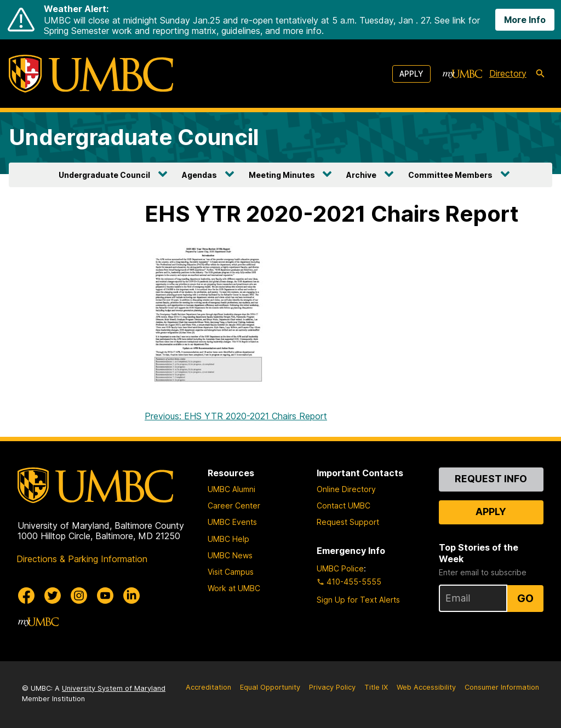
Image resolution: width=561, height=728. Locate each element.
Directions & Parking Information (82, 559)
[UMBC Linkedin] (131, 596)
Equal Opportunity (270, 687)
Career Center (234, 505)
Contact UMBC (344, 505)
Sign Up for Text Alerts (358, 600)
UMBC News (230, 555)
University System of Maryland (114, 688)
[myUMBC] (462, 74)
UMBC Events (232, 522)
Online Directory (346, 489)
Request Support (348, 522)
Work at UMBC (234, 588)
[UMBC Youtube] (105, 596)
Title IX (376, 687)
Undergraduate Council (134, 137)
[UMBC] (91, 74)
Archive (361, 175)
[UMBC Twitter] (53, 596)
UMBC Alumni (231, 489)
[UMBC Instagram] (79, 596)
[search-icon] (540, 74)
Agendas (199, 175)
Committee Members (450, 175)
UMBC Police (340, 568)
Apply (411, 74)
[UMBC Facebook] (26, 596)
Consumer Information (502, 687)
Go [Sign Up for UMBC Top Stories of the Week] (525, 598)
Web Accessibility (426, 687)
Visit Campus (231, 572)
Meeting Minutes (282, 175)
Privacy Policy (332, 687)
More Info (525, 20)
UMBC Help (228, 539)
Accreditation (208, 687)
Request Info (491, 479)
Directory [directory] (508, 73)
